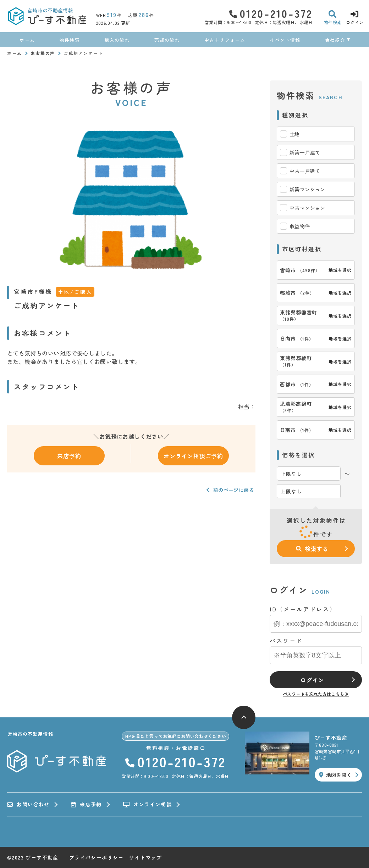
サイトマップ (145, 857)
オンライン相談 (147, 805)
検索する (312, 549)
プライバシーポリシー (97, 857)
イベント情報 (285, 40)
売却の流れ (167, 40)
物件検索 (70, 40)
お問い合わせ (28, 805)
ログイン (312, 680)
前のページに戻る (234, 490)
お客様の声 (43, 53)
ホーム (27, 40)
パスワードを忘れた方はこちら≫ (316, 694)
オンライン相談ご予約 (193, 456)
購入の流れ (117, 40)
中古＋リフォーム (225, 40)
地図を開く (335, 775)
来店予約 (69, 456)
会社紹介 (335, 40)
